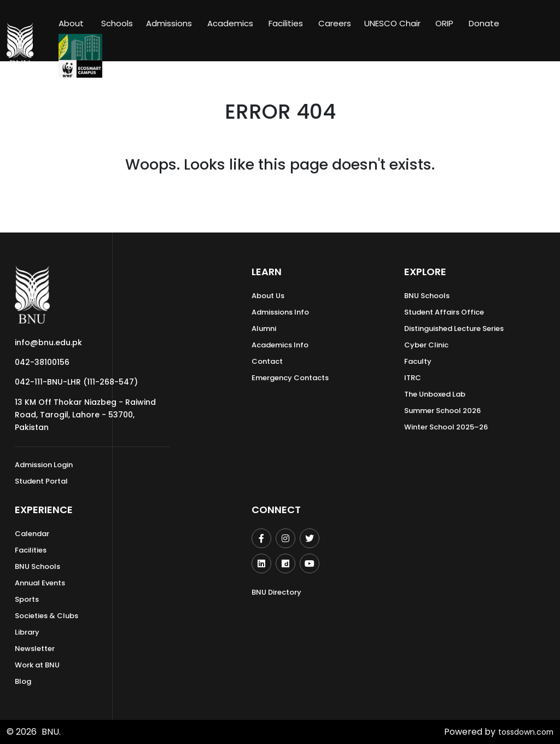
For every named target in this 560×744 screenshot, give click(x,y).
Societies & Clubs (46, 616)
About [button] (72, 23)
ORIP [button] (444, 23)
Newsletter (35, 649)
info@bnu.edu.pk (48, 342)
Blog (23, 681)
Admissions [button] (169, 23)
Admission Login (44, 465)
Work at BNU (37, 665)
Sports (27, 599)
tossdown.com (522, 732)
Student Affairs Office (444, 312)
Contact (267, 361)
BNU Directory (276, 592)
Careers (335, 23)
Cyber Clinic (426, 345)
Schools (117, 23)
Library (27, 632)
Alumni (264, 329)
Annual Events (40, 583)
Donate (484, 23)
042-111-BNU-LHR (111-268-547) (76, 382)
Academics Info (280, 345)
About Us (268, 296)
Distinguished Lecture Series (454, 329)
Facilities (31, 550)
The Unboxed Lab (435, 394)
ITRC (413, 378)
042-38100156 (42, 362)
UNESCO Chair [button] (392, 23)
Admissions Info (280, 312)
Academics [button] (230, 23)
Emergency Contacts (290, 378)
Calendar (32, 534)
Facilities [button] (286, 23)
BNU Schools (427, 296)
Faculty (418, 361)
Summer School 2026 (442, 411)
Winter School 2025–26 (446, 427)
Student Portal (41, 481)
